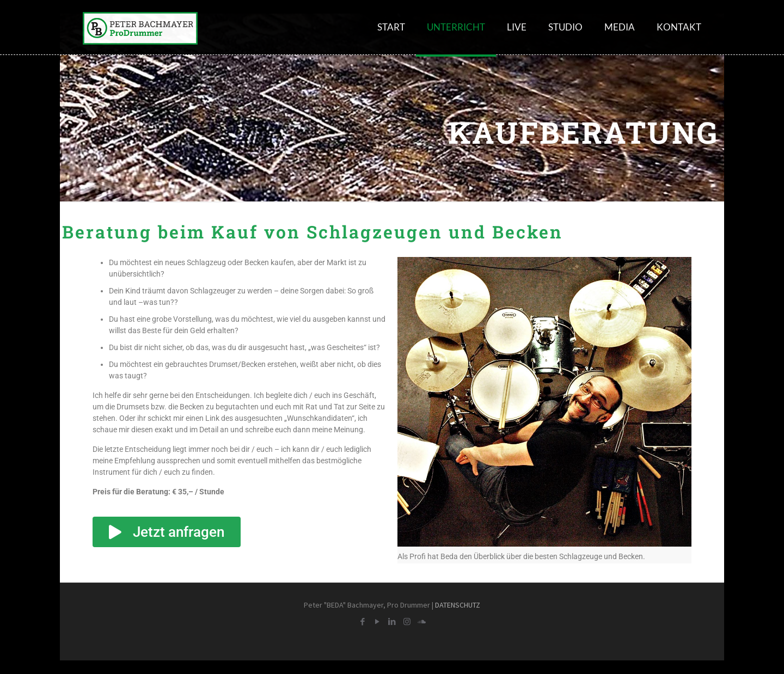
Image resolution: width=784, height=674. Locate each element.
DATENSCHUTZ (458, 605)
